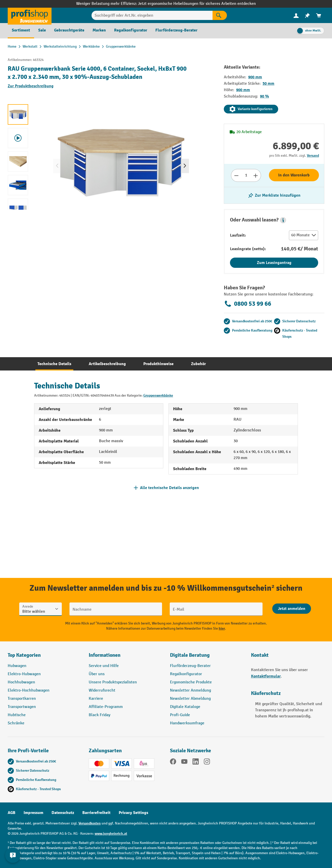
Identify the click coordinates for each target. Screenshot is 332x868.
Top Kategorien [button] (24, 655)
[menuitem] (296, 15)
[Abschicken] (292, 609)
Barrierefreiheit (96, 813)
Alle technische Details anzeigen (169, 488)
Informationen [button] (105, 655)
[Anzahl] (246, 175)
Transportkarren (22, 699)
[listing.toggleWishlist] (274, 195)
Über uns (97, 674)
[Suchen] (220, 15)
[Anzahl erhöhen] (256, 175)
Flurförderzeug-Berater (190, 666)
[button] (283, 220)
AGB (12, 813)
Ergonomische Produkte (191, 682)
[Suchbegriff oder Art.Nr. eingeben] (152, 15)
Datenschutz (63, 813)
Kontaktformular (266, 676)
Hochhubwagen (21, 682)
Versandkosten (90, 823)
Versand (313, 156)
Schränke (16, 723)
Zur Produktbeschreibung (31, 86)
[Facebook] (173, 763)
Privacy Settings (133, 813)
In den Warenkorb (294, 175)
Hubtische (17, 715)
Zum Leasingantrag (274, 263)
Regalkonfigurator (186, 674)
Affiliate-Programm (106, 707)
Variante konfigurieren (251, 109)
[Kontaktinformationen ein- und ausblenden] (13, 855)
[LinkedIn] (196, 763)
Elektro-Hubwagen (24, 674)
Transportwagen (22, 707)
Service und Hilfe (104, 666)
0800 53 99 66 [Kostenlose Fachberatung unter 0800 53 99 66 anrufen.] (248, 304)
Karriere (96, 699)
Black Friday (99, 715)
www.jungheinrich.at (111, 834)
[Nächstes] (185, 166)
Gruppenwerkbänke (158, 395)
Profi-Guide (180, 715)
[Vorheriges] (57, 166)
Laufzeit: (238, 235)
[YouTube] (184, 763)
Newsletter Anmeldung (190, 690)
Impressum (33, 813)
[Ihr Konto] (296, 15)
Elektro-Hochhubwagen (29, 690)
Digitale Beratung (190, 655)
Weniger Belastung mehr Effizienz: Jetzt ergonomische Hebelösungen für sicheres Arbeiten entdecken (166, 4)
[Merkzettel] (307, 15)
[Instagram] (207, 763)
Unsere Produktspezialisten (113, 682)
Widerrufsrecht (102, 690)
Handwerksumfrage (187, 723)
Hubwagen (17, 666)
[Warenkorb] (319, 15)
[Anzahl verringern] (236, 175)
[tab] (54, 364)
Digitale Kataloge (185, 707)
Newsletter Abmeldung (190, 699)
